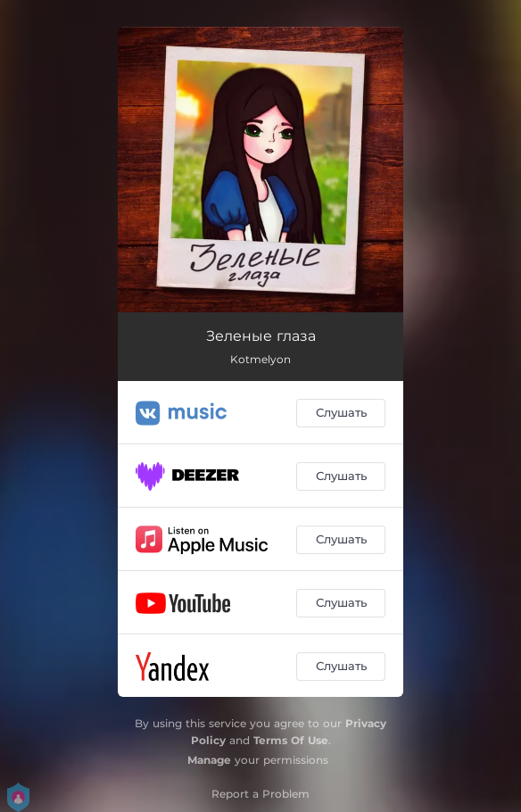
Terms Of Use (291, 740)
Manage (209, 760)
